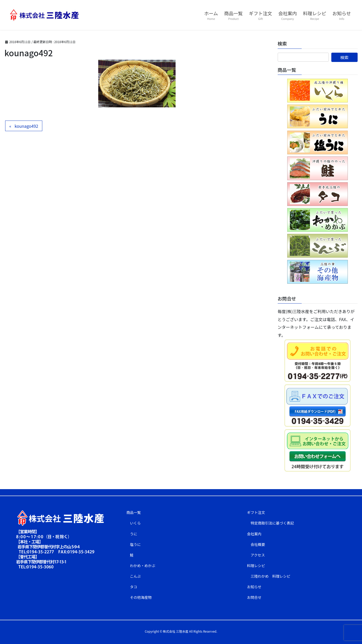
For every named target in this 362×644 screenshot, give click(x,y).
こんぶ (135, 576)
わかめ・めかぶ (143, 566)
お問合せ (254, 597)
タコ (134, 587)
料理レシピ (256, 566)
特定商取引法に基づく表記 (272, 523)
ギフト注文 (256, 512)
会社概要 (258, 544)
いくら (135, 523)
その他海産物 (141, 597)
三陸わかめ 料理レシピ (270, 576)
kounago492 (26, 126)
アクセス (258, 555)
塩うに (135, 544)
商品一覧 (134, 512)
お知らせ (254, 587)
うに (134, 534)
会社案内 (254, 534)
